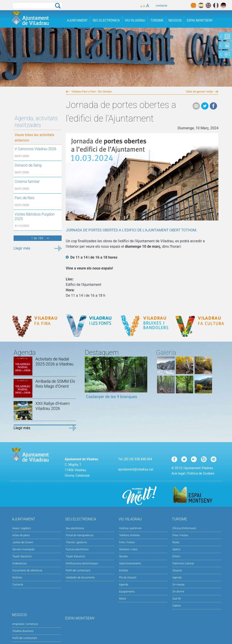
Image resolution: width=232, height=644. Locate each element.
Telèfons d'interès (129, 535)
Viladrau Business (23, 631)
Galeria (177, 606)
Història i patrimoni (130, 528)
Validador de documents (80, 578)
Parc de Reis (25, 198)
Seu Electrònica (106, 20)
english (208, 5)
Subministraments (130, 563)
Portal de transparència (80, 535)
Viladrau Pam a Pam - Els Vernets (91, 92)
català (193, 5)
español (201, 5)
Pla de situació (128, 578)
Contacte (18, 585)
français (216, 5)
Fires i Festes (127, 542)
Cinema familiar (27, 182)
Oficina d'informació (184, 528)
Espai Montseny (200, 20)
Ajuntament (77, 20)
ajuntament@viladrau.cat (136, 469)
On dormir (178, 592)
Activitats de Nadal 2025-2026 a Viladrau (54, 361)
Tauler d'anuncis (22, 556)
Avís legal (178, 473)
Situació (177, 571)
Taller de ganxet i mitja (199, 92)
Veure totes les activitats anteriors (35, 138)
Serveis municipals (24, 549)
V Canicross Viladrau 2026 (36, 149)
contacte (161, 6)
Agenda (123, 585)
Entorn (176, 556)
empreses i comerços (25, 624)
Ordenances (20, 563)
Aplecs (176, 549)
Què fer (177, 599)
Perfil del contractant (78, 571)
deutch (223, 5)
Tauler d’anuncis (75, 556)
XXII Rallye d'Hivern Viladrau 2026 (52, 406)
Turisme (157, 20)
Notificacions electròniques (82, 563)
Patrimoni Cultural (183, 563)
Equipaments (127, 592)
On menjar (179, 585)
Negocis (175, 20)
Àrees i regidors (22, 528)
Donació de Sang (28, 165)
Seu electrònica (75, 528)
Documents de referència (27, 571)
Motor (123, 599)
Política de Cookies (201, 473)
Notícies (17, 578)
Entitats (123, 571)
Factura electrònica (77, 549)
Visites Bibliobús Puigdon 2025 (35, 217)
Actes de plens (21, 535)
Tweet (205, 106)
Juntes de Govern (23, 542)
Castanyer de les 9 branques (111, 397)
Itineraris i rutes (128, 549)
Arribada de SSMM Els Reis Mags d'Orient (55, 384)
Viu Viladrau (135, 20)
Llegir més (22, 248)
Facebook (213, 106)
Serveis (123, 556)
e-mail (196, 106)
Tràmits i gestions (76, 542)
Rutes (176, 542)
